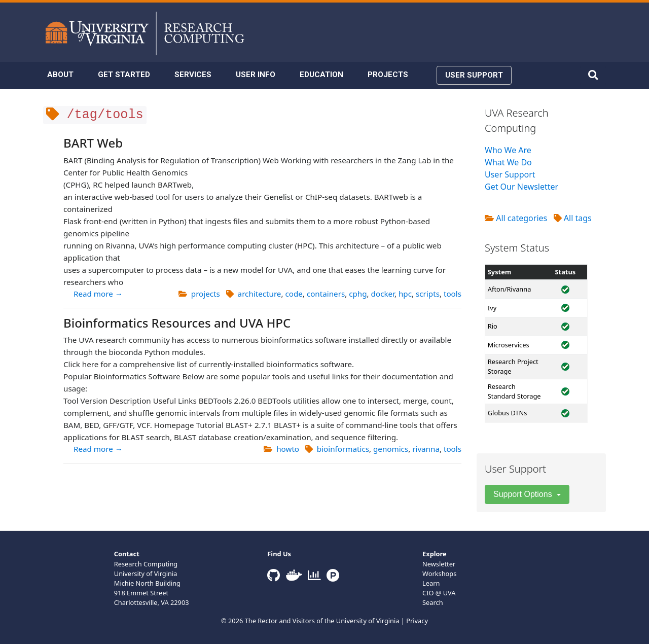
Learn (431, 583)
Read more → (98, 294)
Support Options (524, 494)
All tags (573, 218)
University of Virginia (368, 621)
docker (383, 294)
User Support (510, 174)
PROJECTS (388, 75)
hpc (405, 294)
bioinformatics (343, 449)
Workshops (439, 574)
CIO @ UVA (439, 593)
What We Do (508, 162)
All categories (516, 218)
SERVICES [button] (193, 75)
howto (288, 449)
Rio (493, 326)
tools (453, 294)
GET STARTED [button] (124, 75)
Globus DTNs (508, 413)
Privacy (417, 621)
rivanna (426, 449)
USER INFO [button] (256, 75)
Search (433, 602)
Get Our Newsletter (521, 187)
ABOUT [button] (60, 75)
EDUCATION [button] (321, 75)
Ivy (492, 308)
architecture (260, 294)
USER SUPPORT (474, 75)
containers (326, 294)
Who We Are (508, 150)
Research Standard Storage (514, 391)
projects (206, 294)
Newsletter (439, 564)
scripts (428, 294)
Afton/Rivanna (510, 289)
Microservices (509, 345)
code (294, 294)
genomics (391, 449)
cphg (358, 294)
